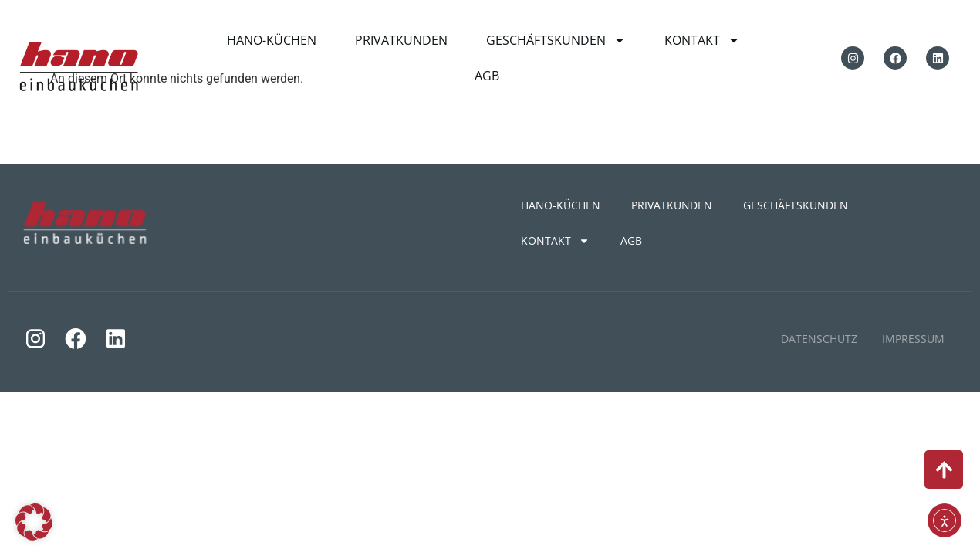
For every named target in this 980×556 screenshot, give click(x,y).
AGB (487, 76)
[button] (34, 522)
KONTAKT (702, 40)
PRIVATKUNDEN (401, 40)
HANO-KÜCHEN (272, 40)
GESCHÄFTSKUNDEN (556, 40)
